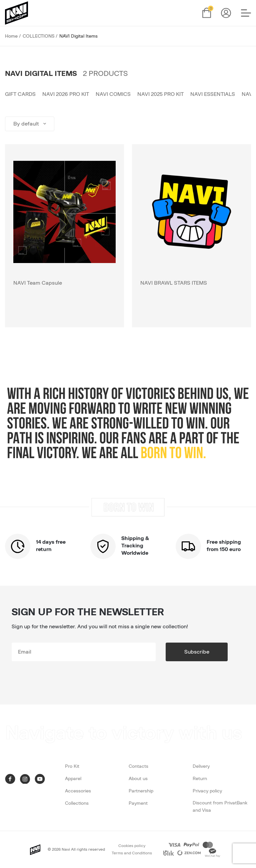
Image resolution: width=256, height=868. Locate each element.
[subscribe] (84, 652)
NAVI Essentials (213, 94)
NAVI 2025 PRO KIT (160, 94)
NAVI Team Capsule (38, 283)
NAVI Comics (113, 94)
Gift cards (20, 94)
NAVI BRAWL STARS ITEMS (174, 283)
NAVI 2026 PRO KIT (66, 94)
